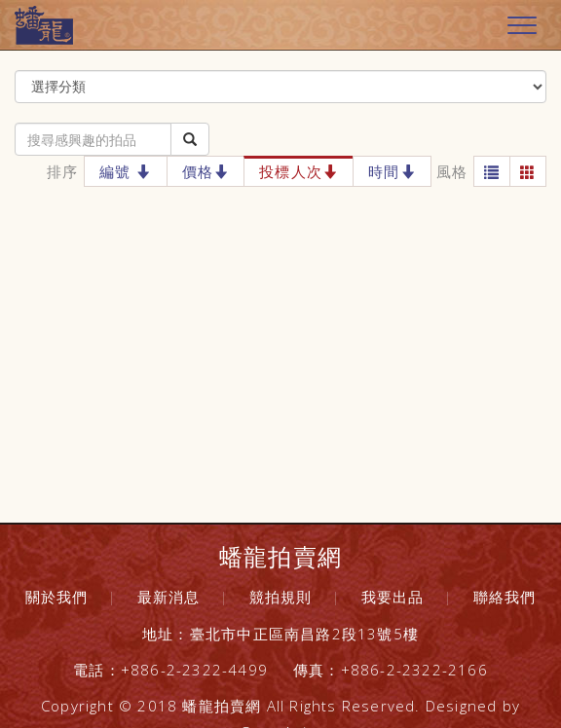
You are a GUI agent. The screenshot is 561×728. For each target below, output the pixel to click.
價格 (206, 171)
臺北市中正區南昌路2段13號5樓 (304, 634)
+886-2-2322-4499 (194, 670)
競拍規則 (281, 597)
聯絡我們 (505, 597)
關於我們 (57, 597)
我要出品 (393, 597)
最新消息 (169, 597)
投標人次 (299, 171)
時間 (392, 171)
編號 (126, 171)
